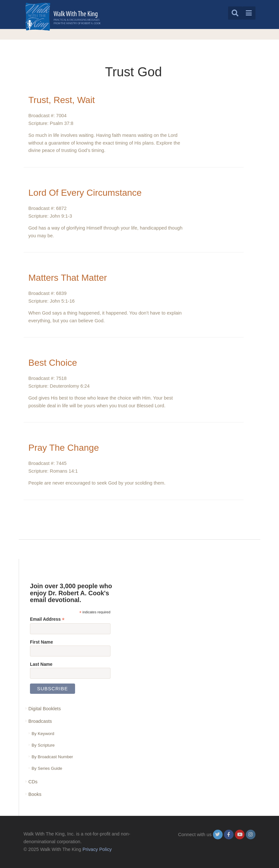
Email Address (47, 619)
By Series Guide (47, 768)
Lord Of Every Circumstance (85, 193)
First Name (41, 642)
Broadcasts (40, 721)
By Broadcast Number (52, 757)
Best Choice (53, 363)
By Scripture (43, 745)
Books (35, 794)
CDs (33, 782)
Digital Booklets (45, 709)
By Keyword (43, 734)
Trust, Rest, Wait (62, 100)
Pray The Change (64, 448)
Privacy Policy (97, 849)
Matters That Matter (68, 278)
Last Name (41, 664)
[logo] (63, 17)
